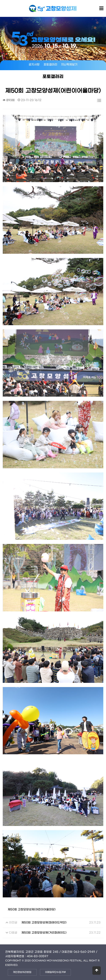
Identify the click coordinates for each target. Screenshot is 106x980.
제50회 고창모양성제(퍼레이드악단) (44, 923)
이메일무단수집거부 (55, 972)
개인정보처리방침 (22, 972)
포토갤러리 (50, 65)
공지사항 (34, 65)
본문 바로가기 (0, 0)
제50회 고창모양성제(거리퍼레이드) (44, 933)
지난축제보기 (69, 65)
